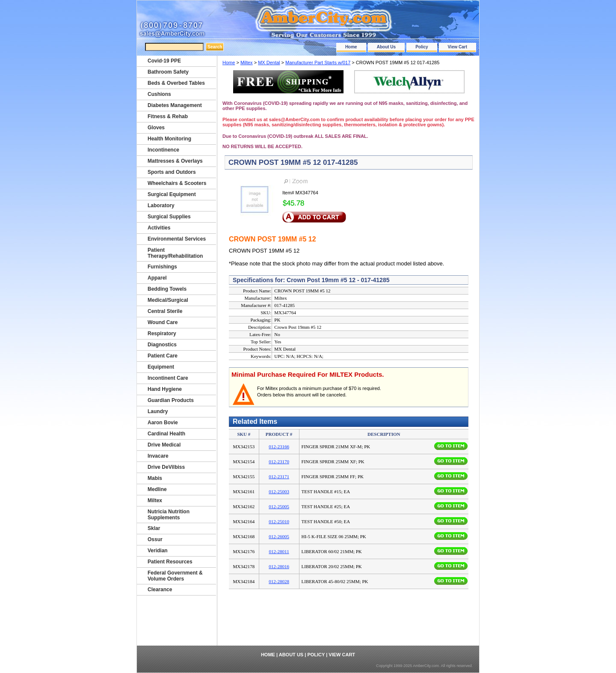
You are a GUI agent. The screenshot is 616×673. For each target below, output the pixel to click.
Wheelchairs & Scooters (177, 183)
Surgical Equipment (172, 194)
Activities (159, 228)
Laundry (158, 411)
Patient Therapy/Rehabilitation (175, 253)
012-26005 (279, 536)
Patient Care (163, 356)
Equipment (161, 367)
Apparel (157, 278)
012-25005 (279, 506)
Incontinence (163, 150)
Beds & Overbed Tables (176, 83)
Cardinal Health (166, 434)
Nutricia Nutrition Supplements (169, 515)
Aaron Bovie (163, 423)
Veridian (158, 551)
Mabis (155, 478)
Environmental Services (177, 239)
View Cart (458, 47)
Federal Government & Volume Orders (175, 576)
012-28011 (279, 551)
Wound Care (163, 322)
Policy (422, 47)
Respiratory (162, 334)
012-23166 (279, 447)
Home (351, 47)
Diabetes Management (175, 105)
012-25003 (279, 491)
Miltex (247, 63)
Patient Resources (170, 562)
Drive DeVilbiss (166, 467)
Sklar (154, 528)
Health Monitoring (169, 139)
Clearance (160, 590)
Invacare (158, 456)
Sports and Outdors (172, 172)
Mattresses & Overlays (175, 161)
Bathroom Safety (168, 72)
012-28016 (279, 566)
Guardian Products (171, 400)
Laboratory (161, 205)
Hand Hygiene (165, 389)
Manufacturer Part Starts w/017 (318, 63)
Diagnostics (162, 345)
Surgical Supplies (169, 217)
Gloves (156, 128)
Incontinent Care (168, 378)
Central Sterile (165, 311)
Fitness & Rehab (168, 116)
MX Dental (269, 63)
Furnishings (162, 267)
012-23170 (279, 462)
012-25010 (279, 521)
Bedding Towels (167, 289)
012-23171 (279, 476)
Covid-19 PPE (164, 61)
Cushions (159, 94)
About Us (386, 47)
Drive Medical (164, 445)
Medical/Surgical (168, 300)
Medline (157, 489)
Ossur (155, 539)
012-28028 (279, 581)
